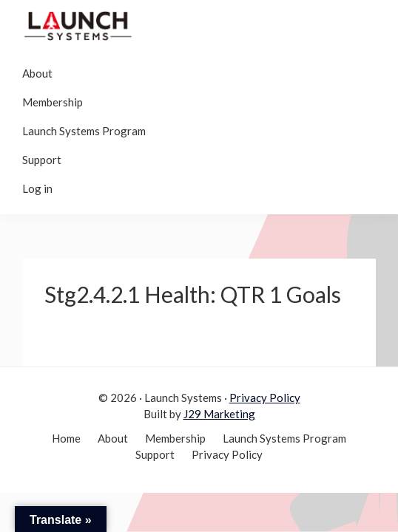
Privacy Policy (265, 398)
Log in (37, 188)
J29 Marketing (219, 414)
